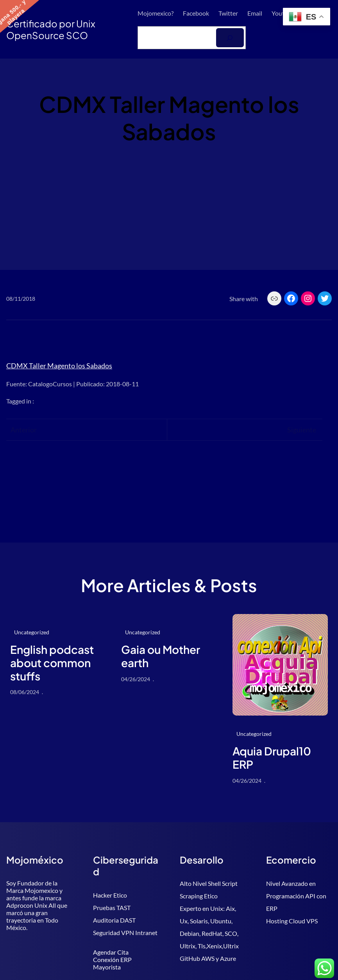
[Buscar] (230, 38)
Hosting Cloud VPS (292, 921)
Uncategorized (32, 632)
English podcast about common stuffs (52, 663)
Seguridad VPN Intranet (125, 933)
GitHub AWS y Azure (208, 958)
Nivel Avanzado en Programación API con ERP (296, 896)
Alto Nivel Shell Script (209, 883)
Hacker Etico (110, 895)
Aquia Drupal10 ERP (272, 758)
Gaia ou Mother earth (161, 656)
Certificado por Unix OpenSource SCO (51, 29)
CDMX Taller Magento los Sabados (59, 366)
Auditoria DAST (114, 920)
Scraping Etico (199, 896)
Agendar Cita (111, 952)
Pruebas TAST (112, 908)
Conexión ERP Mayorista (112, 963)
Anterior (24, 430)
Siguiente (302, 430)
